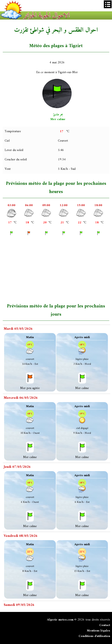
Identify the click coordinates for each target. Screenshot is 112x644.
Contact (105, 625)
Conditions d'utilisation (94, 636)
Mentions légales (98, 631)
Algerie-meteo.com (60, 620)
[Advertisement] (57, 269)
